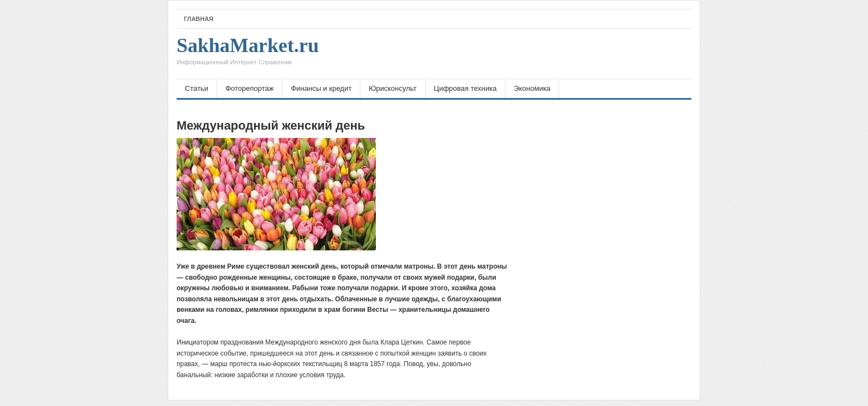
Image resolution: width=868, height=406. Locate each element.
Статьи (197, 88)
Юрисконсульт (392, 88)
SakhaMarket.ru (248, 54)
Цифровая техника (466, 88)
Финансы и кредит (321, 88)
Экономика (532, 88)
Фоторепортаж (249, 88)
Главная (198, 19)
